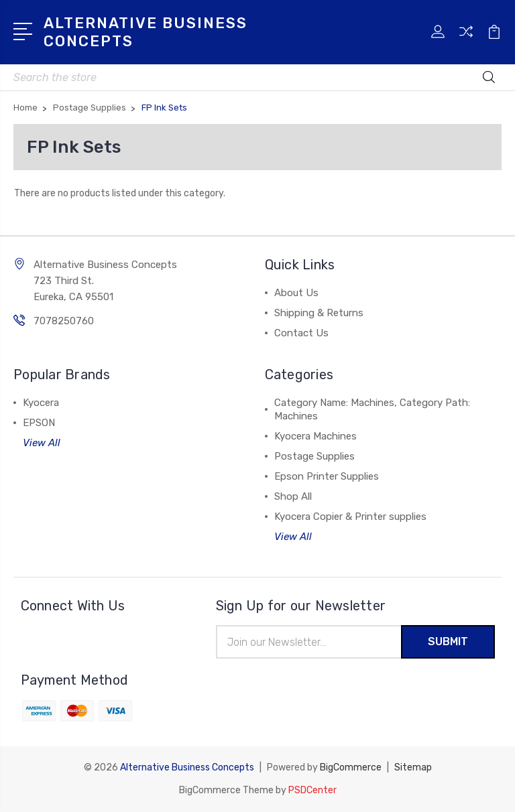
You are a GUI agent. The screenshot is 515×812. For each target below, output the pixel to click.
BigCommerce (351, 767)
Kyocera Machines (316, 436)
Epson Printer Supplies (327, 476)
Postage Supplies (314, 456)
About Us (296, 293)
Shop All (293, 496)
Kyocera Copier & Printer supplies (350, 517)
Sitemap (413, 767)
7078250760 (64, 321)
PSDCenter (312, 790)
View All (42, 443)
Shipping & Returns (319, 313)
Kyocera (41, 403)
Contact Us (301, 333)
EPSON (39, 423)
